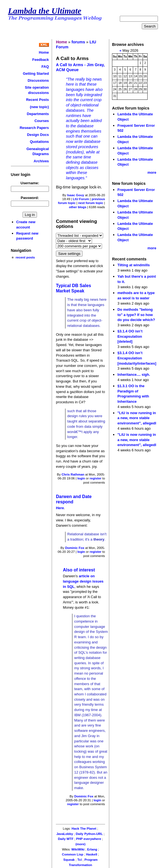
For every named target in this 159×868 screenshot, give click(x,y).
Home (44, 52)
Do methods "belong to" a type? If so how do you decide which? (136, 315)
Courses (42, 121)
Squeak (69, 860)
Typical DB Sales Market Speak (73, 288)
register (96, 478)
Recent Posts (38, 100)
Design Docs (38, 135)
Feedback (41, 60)
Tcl (79, 860)
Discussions (38, 80)
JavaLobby (65, 834)
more (152, 172)
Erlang (92, 849)
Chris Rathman (73, 474)
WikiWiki (78, 849)
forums (78, 42)
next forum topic (91, 203)
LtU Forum (81, 199)
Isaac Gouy (75, 195)
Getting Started (36, 74)
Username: (30, 183)
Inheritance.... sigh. (134, 375)
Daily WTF (66, 839)
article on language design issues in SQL (83, 581)
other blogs (78, 207)
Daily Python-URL (89, 834)
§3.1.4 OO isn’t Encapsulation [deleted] (130, 336)
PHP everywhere (89, 839)
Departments (38, 114)
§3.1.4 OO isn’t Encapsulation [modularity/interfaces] (137, 358)
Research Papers (34, 128)
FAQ (45, 67)
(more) (80, 844)
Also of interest (79, 570)
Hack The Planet (84, 829)
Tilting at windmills (133, 265)
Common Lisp (73, 854)
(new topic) (39, 107)
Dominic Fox (75, 548)
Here (60, 508)
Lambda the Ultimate (45, 11)
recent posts (25, 257)
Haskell (91, 854)
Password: (30, 198)
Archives (41, 161)
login (81, 478)
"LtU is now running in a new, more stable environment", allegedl (137, 418)
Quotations (39, 142)
